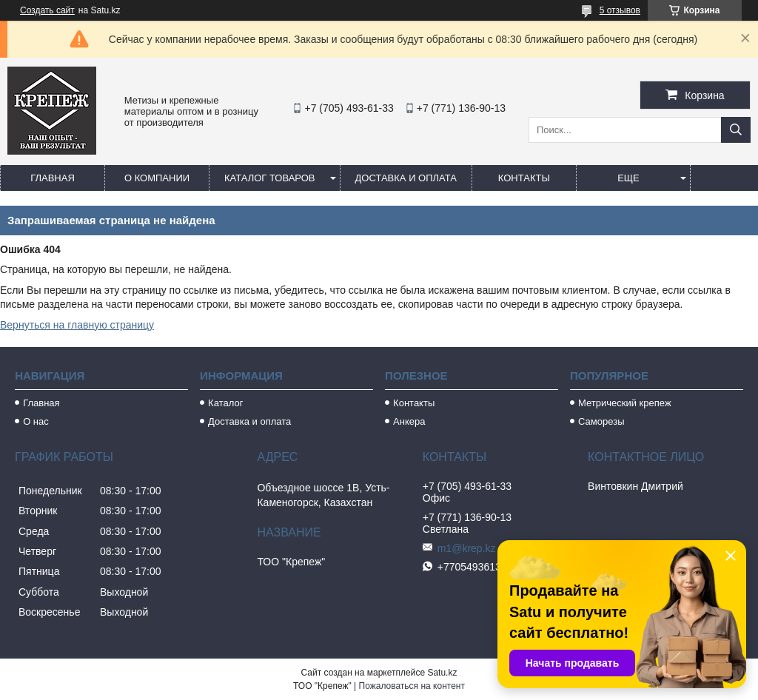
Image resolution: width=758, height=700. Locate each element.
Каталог (225, 403)
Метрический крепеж (625, 403)
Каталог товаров (270, 178)
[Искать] (736, 130)
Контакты (524, 178)
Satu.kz (442, 673)
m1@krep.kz (467, 548)
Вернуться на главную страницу (77, 325)
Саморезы (601, 421)
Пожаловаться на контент (412, 686)
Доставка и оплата (406, 178)
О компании (157, 178)
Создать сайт (47, 10)
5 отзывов (620, 10)
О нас (36, 421)
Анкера (409, 421)
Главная (53, 178)
